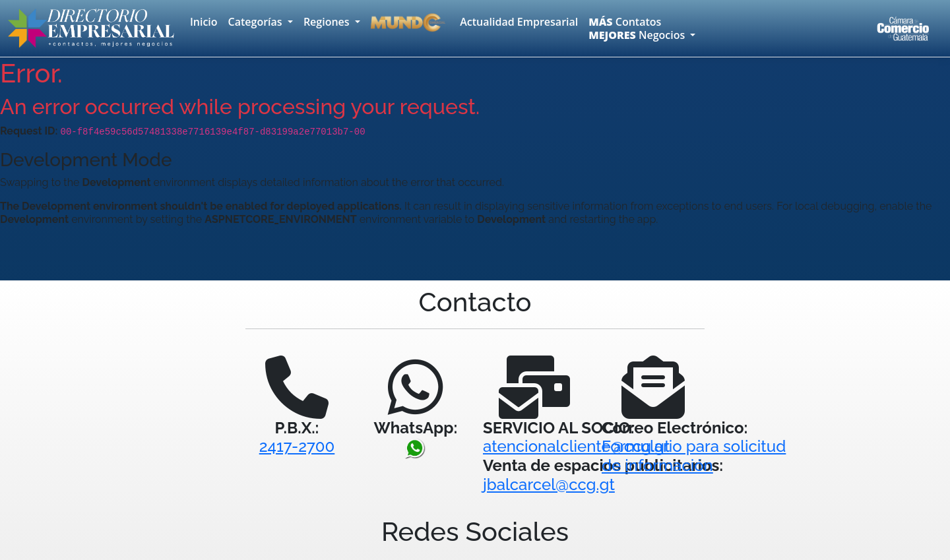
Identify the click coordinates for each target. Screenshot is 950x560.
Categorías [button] (257, 22)
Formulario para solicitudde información (694, 456)
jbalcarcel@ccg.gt (549, 484)
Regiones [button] (328, 22)
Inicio (204, 22)
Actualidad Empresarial (519, 22)
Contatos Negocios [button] (638, 28)
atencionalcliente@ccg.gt (577, 446)
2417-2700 (297, 446)
